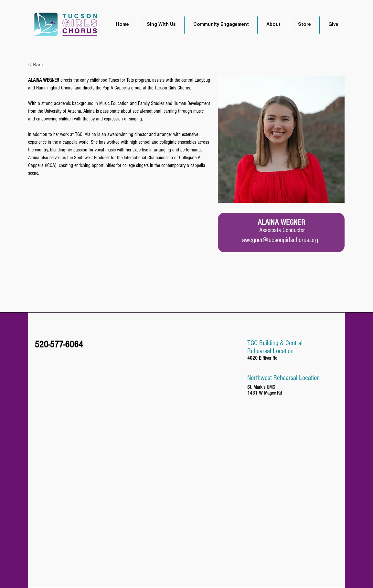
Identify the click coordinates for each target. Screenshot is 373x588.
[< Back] (41, 65)
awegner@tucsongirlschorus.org (280, 240)
